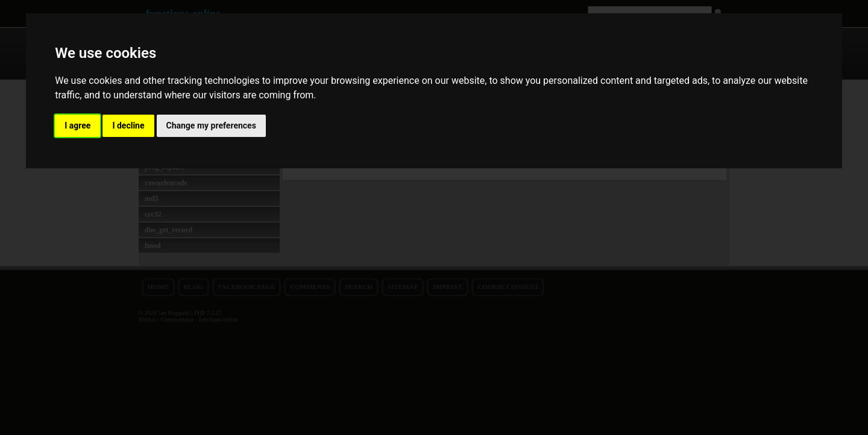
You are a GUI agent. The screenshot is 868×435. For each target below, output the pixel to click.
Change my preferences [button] (211, 125)
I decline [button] (128, 125)
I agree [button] (77, 125)
